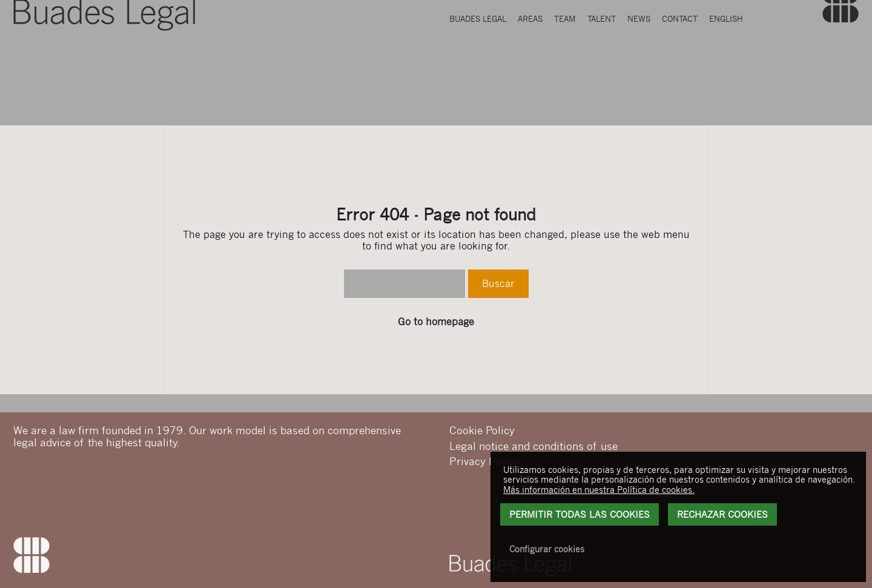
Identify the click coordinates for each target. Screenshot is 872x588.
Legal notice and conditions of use (533, 446)
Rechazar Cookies (722, 514)
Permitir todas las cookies (580, 514)
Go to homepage (436, 322)
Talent (602, 69)
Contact (680, 69)
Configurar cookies (547, 549)
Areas (530, 69)
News (639, 69)
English (726, 69)
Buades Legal (478, 69)
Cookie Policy (482, 430)
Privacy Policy (484, 461)
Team (565, 69)
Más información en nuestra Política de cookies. (599, 489)
